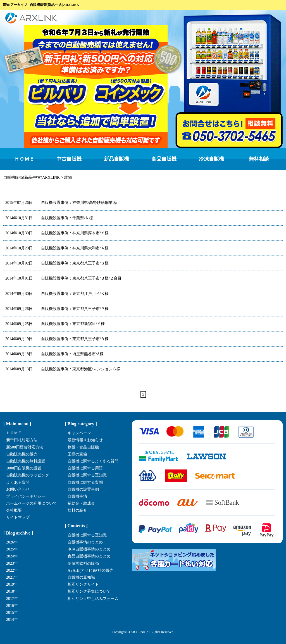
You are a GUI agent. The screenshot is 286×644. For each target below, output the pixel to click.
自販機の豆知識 (81, 577)
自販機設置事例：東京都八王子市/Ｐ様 (57, 309)
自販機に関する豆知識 (87, 475)
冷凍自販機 (211, 159)
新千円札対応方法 (22, 440)
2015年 (12, 613)
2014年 (12, 620)
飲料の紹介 (77, 510)
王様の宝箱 (77, 454)
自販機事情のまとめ (85, 542)
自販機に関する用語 (85, 468)
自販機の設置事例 (83, 489)
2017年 (12, 599)
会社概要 (14, 510)
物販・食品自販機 (83, 447)
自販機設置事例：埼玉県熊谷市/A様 (54, 354)
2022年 (12, 570)
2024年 (12, 556)
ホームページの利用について (32, 503)
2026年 (12, 542)
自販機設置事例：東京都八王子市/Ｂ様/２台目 (63, 278)
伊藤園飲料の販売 (83, 563)
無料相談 (259, 159)
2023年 (12, 563)
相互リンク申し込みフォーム (93, 599)
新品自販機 (116, 159)
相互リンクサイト (83, 584)
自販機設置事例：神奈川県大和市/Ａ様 (57, 248)
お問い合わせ (18, 489)
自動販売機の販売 (22, 454)
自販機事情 (77, 496)
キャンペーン (79, 433)
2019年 (12, 584)
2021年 (12, 577)
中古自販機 (69, 159)
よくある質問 (18, 482)
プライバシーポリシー (26, 496)
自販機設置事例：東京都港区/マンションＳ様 (63, 369)
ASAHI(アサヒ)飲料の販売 (90, 570)
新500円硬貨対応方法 (25, 447)
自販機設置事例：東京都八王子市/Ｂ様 (57, 339)
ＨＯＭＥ (24, 159)
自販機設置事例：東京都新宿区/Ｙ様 (55, 324)
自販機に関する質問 (85, 482)
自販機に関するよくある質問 (93, 461)
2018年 (12, 591)
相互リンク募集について (89, 591)
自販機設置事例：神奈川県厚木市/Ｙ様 (57, 233)
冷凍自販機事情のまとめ (89, 549)
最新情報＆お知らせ (85, 440)
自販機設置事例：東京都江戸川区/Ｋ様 (57, 294)
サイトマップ (18, 517)
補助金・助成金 (81, 503)
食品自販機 (164, 159)
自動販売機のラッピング (28, 475)
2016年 (12, 606)
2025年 (12, 549)
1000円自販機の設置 (24, 468)
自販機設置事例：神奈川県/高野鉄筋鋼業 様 (61, 203)
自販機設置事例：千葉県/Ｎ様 (49, 218)
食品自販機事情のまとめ (89, 556)
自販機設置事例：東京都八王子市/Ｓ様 (57, 263)
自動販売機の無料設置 (26, 461)
